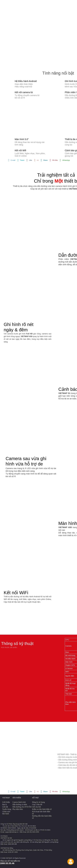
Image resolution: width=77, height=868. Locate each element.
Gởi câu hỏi (36, 807)
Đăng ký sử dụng (38, 802)
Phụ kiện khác (18, 809)
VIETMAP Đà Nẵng (7, 848)
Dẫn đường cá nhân (20, 804)
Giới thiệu (6, 802)
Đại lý (5, 804)
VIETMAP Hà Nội (6, 838)
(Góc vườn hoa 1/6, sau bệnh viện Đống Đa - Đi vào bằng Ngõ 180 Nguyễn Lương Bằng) (29, 842)
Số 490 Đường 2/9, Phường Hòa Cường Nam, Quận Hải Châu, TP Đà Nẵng (27, 850)
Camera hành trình (19, 802)
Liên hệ (5, 807)
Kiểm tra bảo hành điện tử (42, 809)
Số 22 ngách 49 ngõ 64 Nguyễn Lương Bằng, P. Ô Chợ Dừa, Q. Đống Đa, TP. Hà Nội (30, 840)
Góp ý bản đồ (37, 804)
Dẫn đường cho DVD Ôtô (22, 807)
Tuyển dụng (7, 809)
